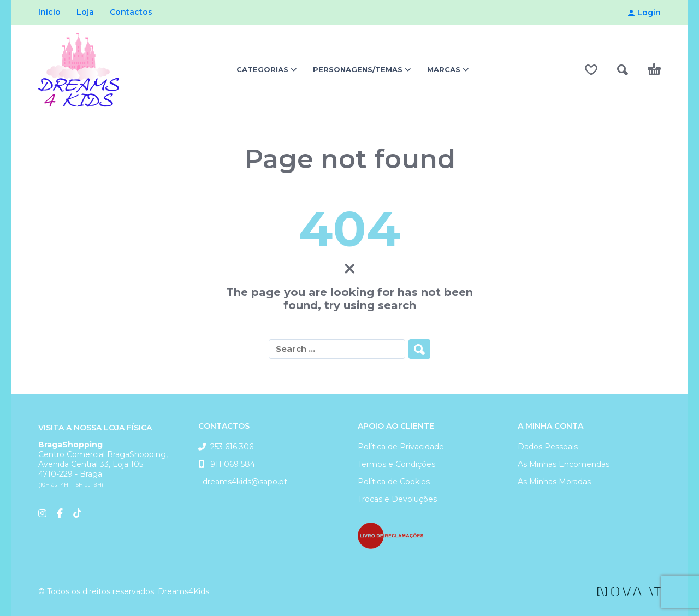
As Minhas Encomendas (564, 464)
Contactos (131, 12)
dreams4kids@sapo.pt (243, 482)
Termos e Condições (396, 464)
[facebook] (629, 591)
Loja (85, 12)
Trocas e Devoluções (397, 499)
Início (49, 12)
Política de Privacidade (401, 447)
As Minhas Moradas (554, 482)
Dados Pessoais (548, 447)
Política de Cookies (394, 482)
